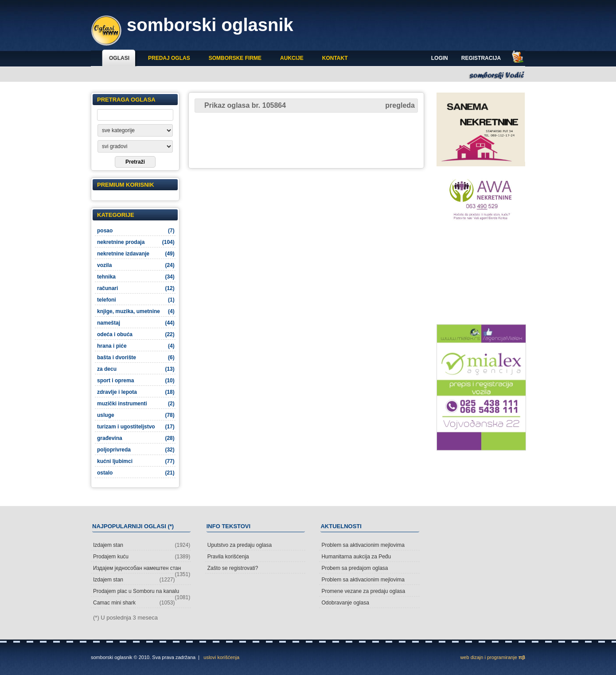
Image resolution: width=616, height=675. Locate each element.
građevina (136, 438)
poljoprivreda (136, 450)
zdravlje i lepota (136, 392)
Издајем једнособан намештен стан (142, 569)
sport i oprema (136, 381)
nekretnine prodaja (136, 242)
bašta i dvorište (136, 357)
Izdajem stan (142, 545)
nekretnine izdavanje (136, 254)
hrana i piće (136, 346)
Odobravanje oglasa (345, 603)
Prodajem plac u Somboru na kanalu (142, 592)
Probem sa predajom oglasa (355, 568)
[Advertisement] (306, 140)
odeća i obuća (136, 334)
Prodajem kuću (142, 557)
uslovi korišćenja (221, 657)
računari (136, 288)
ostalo (136, 473)
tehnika (136, 277)
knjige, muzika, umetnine (136, 311)
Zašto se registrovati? (233, 568)
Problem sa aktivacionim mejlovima (363, 545)
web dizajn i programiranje (493, 657)
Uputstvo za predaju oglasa (240, 545)
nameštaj (136, 323)
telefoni (136, 300)
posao (136, 231)
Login (440, 58)
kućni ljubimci (136, 461)
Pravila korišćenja (228, 557)
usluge (136, 415)
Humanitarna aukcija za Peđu (356, 557)
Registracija (481, 58)
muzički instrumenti (136, 404)
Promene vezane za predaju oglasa (363, 591)
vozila (136, 265)
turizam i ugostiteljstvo (136, 427)
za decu (136, 369)
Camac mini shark (134, 603)
